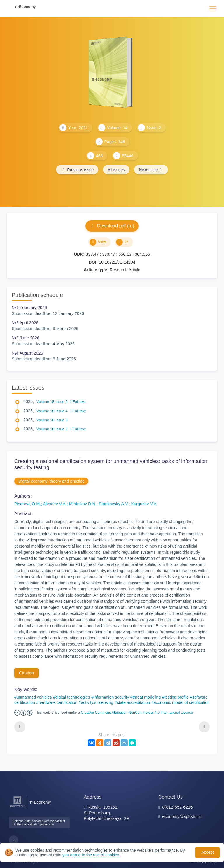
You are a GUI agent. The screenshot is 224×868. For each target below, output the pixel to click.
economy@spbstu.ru (182, 816)
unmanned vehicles (34, 697)
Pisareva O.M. (28, 504)
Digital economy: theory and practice (51, 481)
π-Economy (25, 7)
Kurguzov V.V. (144, 504)
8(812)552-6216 (177, 807)
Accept (208, 852)
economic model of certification (182, 702)
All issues (116, 170)
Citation (27, 673)
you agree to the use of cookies (91, 855)
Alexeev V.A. (55, 504)
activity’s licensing (97, 702)
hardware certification (58, 702)
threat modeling (147, 697)
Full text (78, 402)
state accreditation (134, 702)
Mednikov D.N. (83, 504)
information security (111, 697)
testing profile (176, 697)
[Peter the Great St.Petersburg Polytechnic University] (17, 807)
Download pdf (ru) (112, 226)
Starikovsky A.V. (114, 504)
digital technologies (73, 697)
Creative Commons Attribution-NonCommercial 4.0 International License (137, 713)
